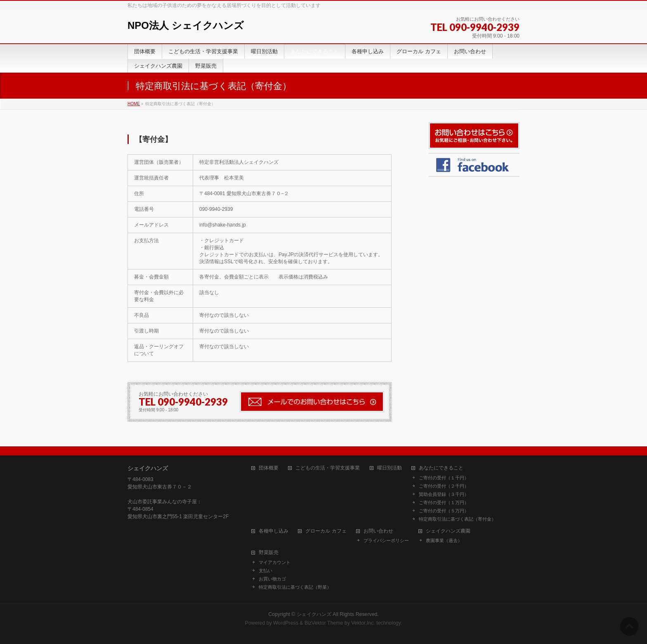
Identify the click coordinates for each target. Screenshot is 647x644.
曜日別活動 (390, 468)
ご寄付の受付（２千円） (444, 486)
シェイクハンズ (314, 614)
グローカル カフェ (326, 531)
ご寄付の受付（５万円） (444, 511)
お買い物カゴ (272, 579)
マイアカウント (275, 562)
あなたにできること (441, 468)
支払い (266, 571)
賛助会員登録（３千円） (444, 494)
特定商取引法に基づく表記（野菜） (295, 587)
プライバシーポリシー (386, 540)
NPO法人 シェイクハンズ (186, 25)
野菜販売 (269, 553)
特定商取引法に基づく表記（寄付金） (457, 519)
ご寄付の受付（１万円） (444, 502)
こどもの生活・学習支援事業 (328, 468)
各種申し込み (274, 531)
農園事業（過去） (444, 540)
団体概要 (269, 468)
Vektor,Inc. (363, 623)
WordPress (286, 623)
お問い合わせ (378, 531)
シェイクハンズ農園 (448, 531)
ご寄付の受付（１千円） (444, 478)
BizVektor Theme (324, 623)
